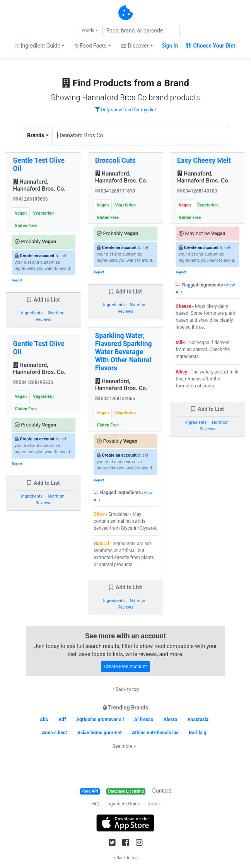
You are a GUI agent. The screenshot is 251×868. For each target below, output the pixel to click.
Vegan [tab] (21, 213)
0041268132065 (115, 399)
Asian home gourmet (100, 733)
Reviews (44, 320)
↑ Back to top (125, 689)
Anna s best (55, 733)
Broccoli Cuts (115, 160)
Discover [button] (135, 46)
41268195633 (31, 199)
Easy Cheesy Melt (204, 160)
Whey (181, 372)
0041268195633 (33, 382)
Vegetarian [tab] (43, 213)
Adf (62, 720)
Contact (162, 791)
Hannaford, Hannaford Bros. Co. (39, 185)
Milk (180, 343)
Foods (88, 31)
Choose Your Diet (211, 46)
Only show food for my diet (126, 110)
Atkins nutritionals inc (155, 733)
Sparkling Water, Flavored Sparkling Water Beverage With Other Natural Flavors (124, 352)
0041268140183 (197, 191)
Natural (101, 544)
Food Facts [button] (91, 46)
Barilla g (197, 733)
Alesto (170, 720)
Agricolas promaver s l (100, 720)
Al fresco (144, 720)
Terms (153, 804)
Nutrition (56, 313)
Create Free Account (125, 667)
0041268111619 (115, 191)
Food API (90, 791)
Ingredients (32, 313)
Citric (99, 514)
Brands (36, 135)
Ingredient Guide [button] (37, 46)
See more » (124, 746)
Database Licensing (126, 791)
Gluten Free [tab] (26, 226)
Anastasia (198, 720)
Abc (44, 720)
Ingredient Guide (123, 804)
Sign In (170, 46)
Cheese (183, 306)
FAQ (96, 804)
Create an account (37, 256)
